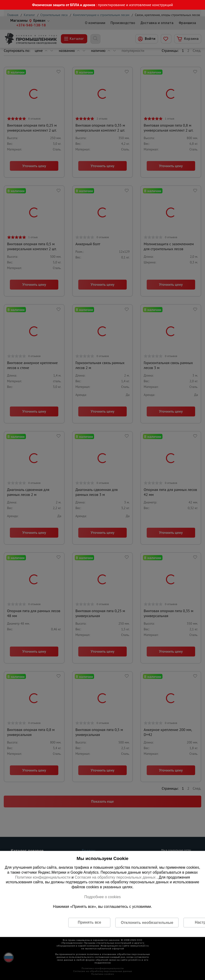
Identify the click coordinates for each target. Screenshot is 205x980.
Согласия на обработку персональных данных (116, 877)
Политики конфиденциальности (43, 877)
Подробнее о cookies (102, 897)
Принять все (89, 922)
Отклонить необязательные (147, 922)
